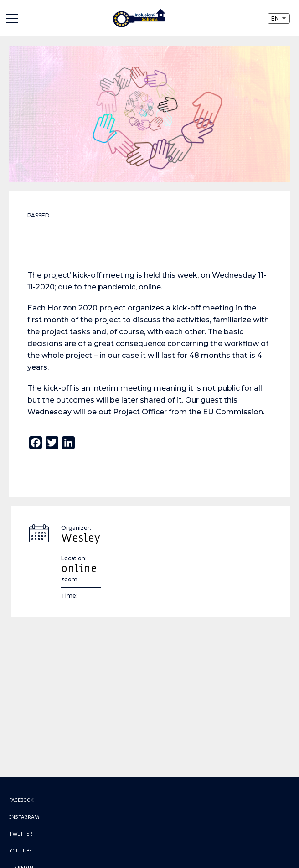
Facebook (21, 800)
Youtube (21, 851)
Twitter (21, 834)
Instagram (24, 817)
